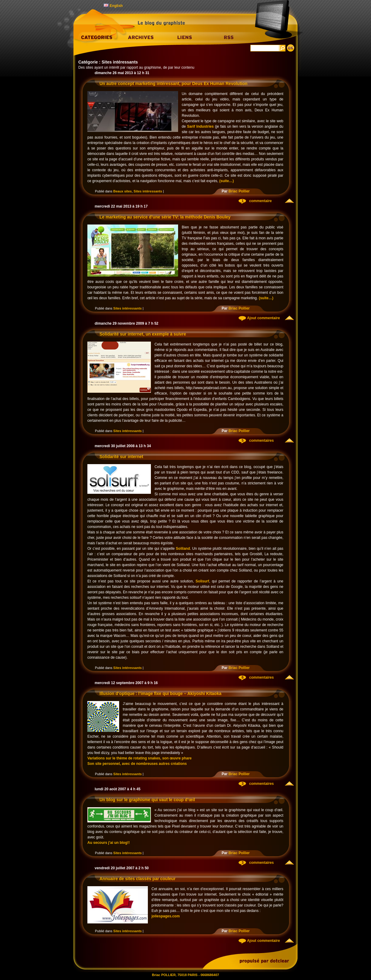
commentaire (260, 201)
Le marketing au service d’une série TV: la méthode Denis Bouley (165, 217)
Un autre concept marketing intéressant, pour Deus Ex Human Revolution (173, 84)
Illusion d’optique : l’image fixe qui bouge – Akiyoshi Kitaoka (160, 693)
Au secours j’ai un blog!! (109, 843)
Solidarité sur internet (121, 457)
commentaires (261, 441)
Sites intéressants (148, 191)
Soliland (183, 549)
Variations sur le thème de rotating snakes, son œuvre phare (140, 758)
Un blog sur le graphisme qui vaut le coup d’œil (147, 800)
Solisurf (202, 581)
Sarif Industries (200, 126)
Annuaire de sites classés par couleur (137, 879)
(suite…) (226, 181)
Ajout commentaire (263, 318)
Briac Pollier (239, 191)
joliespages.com (166, 916)
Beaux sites (123, 191)
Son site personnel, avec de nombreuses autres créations (137, 764)
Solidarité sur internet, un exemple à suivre (143, 334)
